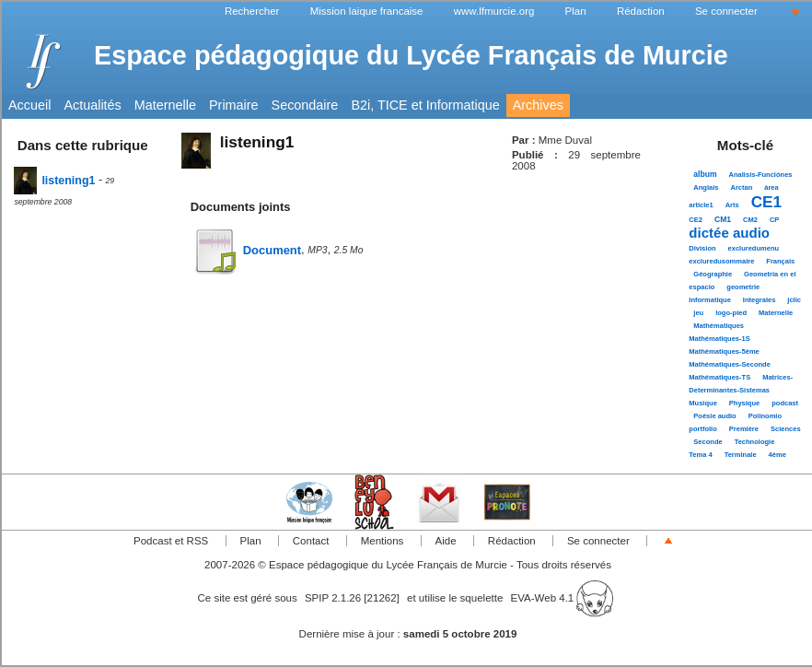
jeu (698, 313)
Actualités (92, 105)
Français (780, 261)
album (705, 174)
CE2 (696, 220)
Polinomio (765, 416)
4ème (777, 455)
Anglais (706, 187)
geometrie (743, 287)
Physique (744, 403)
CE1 (766, 202)
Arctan (741, 187)
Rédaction (641, 11)
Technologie (755, 442)
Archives (538, 105)
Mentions (383, 541)
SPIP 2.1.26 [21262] (352, 598)
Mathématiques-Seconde (730, 364)
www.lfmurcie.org (494, 11)
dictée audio (729, 233)
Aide (446, 541)
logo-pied (731, 313)
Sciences (786, 429)
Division (702, 248)
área (771, 187)
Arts (732, 205)
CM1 (723, 219)
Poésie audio (714, 416)
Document (246, 250)
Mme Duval (565, 140)
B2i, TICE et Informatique (425, 105)
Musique (702, 403)
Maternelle (165, 105)
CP (774, 220)
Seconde (708, 442)
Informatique (710, 300)
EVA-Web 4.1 (563, 598)
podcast (785, 403)
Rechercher (252, 11)
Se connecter (726, 11)
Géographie (713, 274)
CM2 (750, 220)
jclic (794, 300)
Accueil (29, 105)
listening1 (54, 181)
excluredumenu (754, 248)
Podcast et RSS (171, 541)
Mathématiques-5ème (724, 351)
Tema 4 (700, 455)
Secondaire (305, 105)
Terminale (741, 455)
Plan (576, 11)
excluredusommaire (721, 261)
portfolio (702, 429)
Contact (311, 541)
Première (744, 429)
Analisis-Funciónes (761, 175)
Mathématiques (719, 326)
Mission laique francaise (367, 11)
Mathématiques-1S (719, 339)
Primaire (234, 105)
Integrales (760, 300)
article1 (701, 205)
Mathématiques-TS (719, 377)
